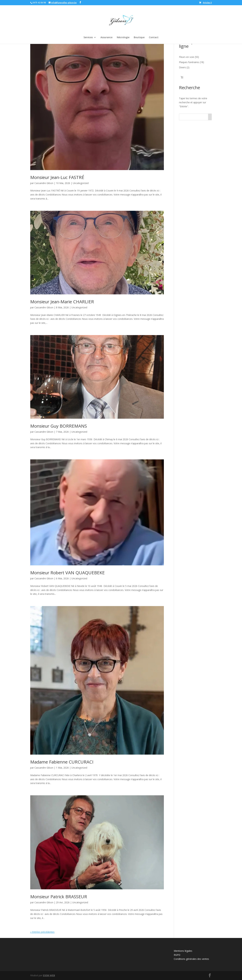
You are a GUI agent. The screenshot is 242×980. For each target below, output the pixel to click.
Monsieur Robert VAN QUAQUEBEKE (67, 573)
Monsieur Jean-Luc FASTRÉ (57, 177)
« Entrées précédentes (42, 932)
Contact (154, 38)
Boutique (139, 38)
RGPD (177, 955)
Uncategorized (81, 183)
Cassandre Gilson (44, 183)
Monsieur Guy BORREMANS (59, 426)
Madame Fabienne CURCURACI (62, 762)
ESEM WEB (49, 975)
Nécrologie (123, 38)
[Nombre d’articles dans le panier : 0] (182, 77)
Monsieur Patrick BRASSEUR (59, 897)
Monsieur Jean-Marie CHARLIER (62, 302)
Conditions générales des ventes (191, 959)
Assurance (106, 38)
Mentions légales (183, 951)
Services (88, 38)
